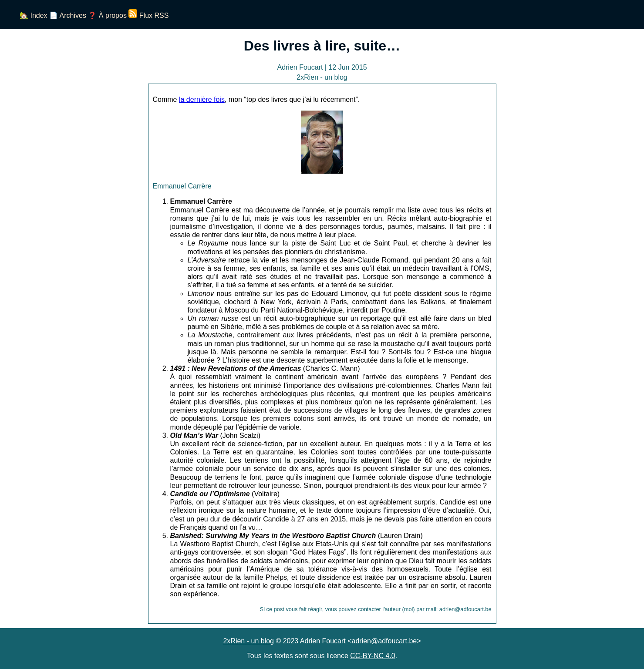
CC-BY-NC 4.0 (373, 656)
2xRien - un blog (248, 641)
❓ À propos (107, 15)
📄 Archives (68, 15)
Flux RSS (148, 15)
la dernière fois (202, 99)
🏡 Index (34, 15)
